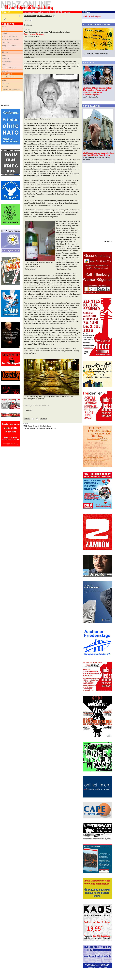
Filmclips (5, 58)
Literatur (5, 71)
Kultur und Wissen (9, 68)
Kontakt (5, 86)
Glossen (5, 52)
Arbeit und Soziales (9, 36)
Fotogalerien (7, 62)
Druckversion (28, 25)
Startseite (27, 419)
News (4, 27)
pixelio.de (48, 119)
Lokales (5, 30)
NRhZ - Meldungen (92, 16)
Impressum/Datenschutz (11, 90)
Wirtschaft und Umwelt (11, 39)
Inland (4, 33)
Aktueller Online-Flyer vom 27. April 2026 (38, 16)
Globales (5, 43)
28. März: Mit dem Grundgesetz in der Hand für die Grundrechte (99, 154)
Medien (5, 55)
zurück (26, 20)
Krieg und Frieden (9, 46)
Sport (4, 65)
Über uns (5, 83)
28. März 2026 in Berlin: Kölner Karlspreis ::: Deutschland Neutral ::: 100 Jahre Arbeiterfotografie (97, 91)
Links (4, 80)
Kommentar (6, 49)
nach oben (43, 419)
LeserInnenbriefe (8, 77)
